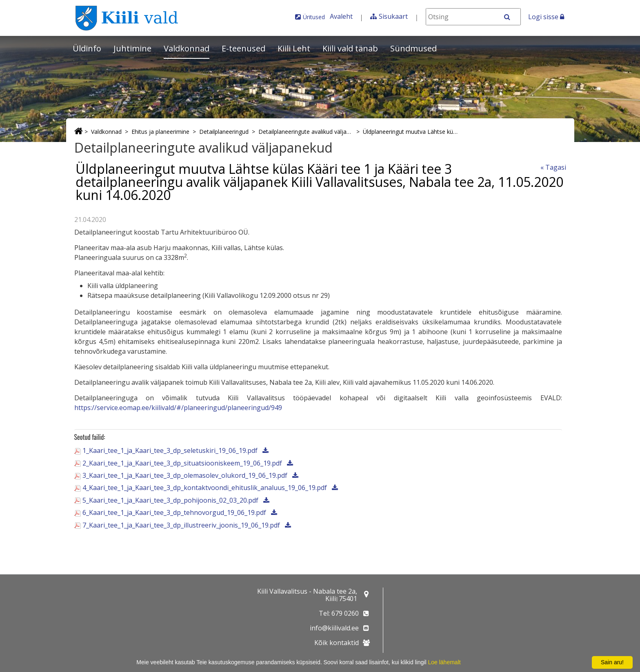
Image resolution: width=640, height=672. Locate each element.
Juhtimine (132, 48)
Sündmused (413, 48)
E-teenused (243, 48)
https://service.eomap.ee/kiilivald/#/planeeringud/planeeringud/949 (178, 408)
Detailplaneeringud (224, 132)
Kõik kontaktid (337, 643)
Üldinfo (87, 48)
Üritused (314, 17)
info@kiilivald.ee (334, 628)
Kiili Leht (294, 48)
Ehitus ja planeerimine (160, 132)
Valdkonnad (187, 48)
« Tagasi (553, 167)
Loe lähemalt (444, 662)
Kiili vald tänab (350, 48)
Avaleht (341, 16)
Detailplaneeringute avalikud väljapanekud (306, 132)
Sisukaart (393, 16)
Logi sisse (546, 17)
